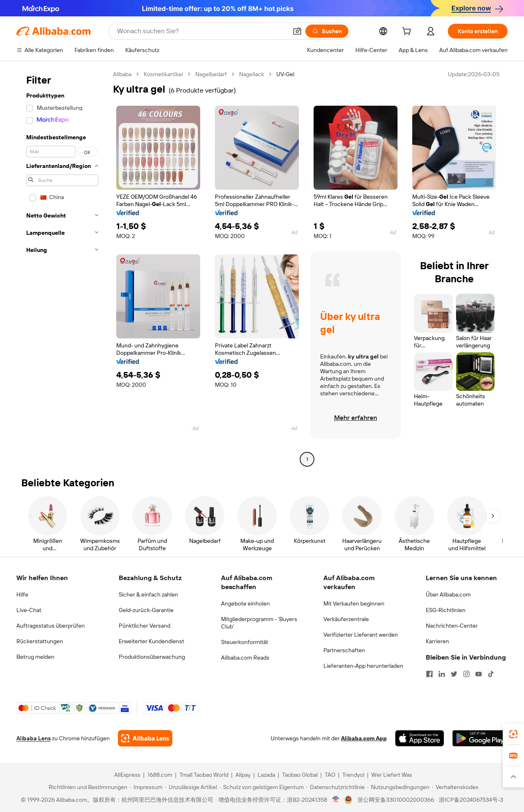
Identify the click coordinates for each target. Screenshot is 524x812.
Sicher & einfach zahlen (148, 594)
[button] (297, 31)
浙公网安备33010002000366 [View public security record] (396, 800)
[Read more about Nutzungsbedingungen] (398, 787)
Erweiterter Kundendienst (151, 641)
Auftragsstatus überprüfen (51, 626)
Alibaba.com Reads (245, 658)
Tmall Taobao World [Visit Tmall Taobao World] (204, 775)
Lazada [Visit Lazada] (266, 775)
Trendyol (353, 775)
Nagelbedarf (211, 74)
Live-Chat (29, 610)
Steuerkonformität (245, 642)
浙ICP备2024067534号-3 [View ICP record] (471, 800)
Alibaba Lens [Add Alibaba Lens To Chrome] (34, 738)
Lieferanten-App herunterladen (363, 666)
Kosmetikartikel (163, 74)
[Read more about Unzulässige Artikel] (191, 787)
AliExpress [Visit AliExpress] (127, 775)
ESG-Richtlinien (446, 610)
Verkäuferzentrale (346, 619)
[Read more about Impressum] (146, 787)
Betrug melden (35, 657)
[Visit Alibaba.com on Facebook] (429, 674)
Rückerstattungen (40, 641)
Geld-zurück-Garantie (146, 610)
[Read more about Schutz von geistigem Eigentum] (262, 787)
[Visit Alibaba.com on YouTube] (479, 674)
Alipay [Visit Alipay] (243, 775)
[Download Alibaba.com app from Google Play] (480, 738)
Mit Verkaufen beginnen (354, 603)
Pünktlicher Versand (145, 626)
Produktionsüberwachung (152, 657)
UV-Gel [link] (285, 74)
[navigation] (62, 268)
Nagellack (252, 74)
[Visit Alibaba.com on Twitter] (454, 674)
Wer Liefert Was (392, 775)
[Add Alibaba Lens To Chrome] (145, 738)
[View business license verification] (336, 800)
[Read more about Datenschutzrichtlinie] (335, 787)
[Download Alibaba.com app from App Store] (420, 738)
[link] (513, 734)
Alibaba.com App (364, 738)
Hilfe (22, 594)
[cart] (408, 32)
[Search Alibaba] (201, 31)
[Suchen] (327, 31)
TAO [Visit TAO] (330, 775)
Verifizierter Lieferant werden (361, 635)
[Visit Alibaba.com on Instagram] (466, 674)
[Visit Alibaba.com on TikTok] (491, 674)
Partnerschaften (344, 650)
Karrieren (437, 641)
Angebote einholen (245, 603)
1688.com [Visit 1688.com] (160, 775)
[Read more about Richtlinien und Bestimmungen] (87, 787)
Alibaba (122, 74)
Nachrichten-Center (452, 626)
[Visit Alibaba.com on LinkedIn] (442, 674)
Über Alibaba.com (448, 594)
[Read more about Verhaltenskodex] (455, 787)
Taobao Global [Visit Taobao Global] (300, 775)
